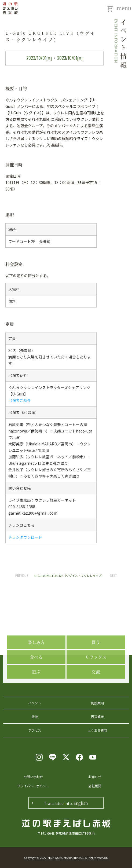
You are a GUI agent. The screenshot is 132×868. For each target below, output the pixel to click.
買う (96, 664)
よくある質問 (97, 730)
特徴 (35, 717)
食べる (36, 679)
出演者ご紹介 (20, 400)
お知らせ (95, 777)
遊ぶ (36, 694)
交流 (96, 694)
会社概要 (95, 786)
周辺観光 (97, 717)
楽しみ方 (36, 664)
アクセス (35, 730)
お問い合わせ (33, 777)
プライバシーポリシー (33, 786)
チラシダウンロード (25, 537)
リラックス (96, 679)
